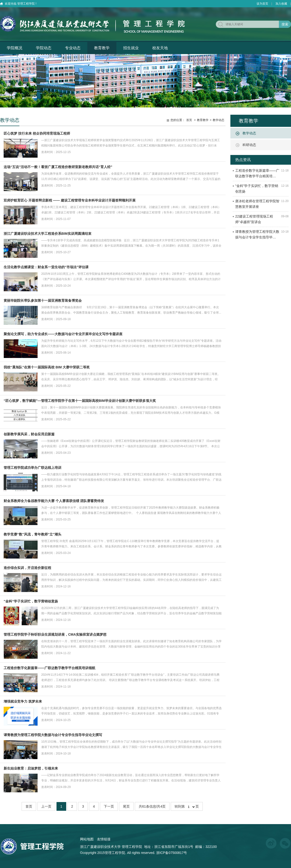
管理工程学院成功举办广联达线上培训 (32, 468)
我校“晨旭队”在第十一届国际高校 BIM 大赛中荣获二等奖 (47, 367)
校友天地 (160, 48)
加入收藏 (281, 4)
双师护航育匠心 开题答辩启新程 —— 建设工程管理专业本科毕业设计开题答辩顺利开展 (70, 200)
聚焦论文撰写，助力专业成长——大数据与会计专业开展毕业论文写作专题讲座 (63, 334)
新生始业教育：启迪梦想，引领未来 (31, 768)
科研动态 (249, 145)
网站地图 (87, 839)
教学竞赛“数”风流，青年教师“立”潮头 (32, 534)
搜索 (285, 24)
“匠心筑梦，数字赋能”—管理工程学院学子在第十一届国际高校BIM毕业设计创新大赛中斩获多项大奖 (80, 401)
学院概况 (15, 48)
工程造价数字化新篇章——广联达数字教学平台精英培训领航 (49, 668)
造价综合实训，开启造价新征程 (27, 568)
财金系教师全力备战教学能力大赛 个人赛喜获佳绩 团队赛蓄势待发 (54, 501)
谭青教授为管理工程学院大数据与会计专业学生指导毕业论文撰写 (53, 735)
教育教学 (102, 48)
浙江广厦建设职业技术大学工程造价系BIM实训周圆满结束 (48, 234)
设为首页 (262, 4)
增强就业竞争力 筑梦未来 (23, 701)
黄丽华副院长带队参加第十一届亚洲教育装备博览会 (43, 300)
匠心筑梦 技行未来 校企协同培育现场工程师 (37, 133)
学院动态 (44, 48)
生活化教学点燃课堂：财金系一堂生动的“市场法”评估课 (46, 267)
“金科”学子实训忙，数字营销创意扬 (31, 601)
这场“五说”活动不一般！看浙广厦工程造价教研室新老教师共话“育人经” (58, 167)
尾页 (126, 806)
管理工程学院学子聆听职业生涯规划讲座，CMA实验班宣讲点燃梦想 (55, 634)
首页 (189, 120)
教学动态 (249, 133)
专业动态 (73, 48)
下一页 (109, 806)
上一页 (46, 806)
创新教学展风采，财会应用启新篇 (29, 434)
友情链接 (104, 839)
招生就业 (131, 48)
